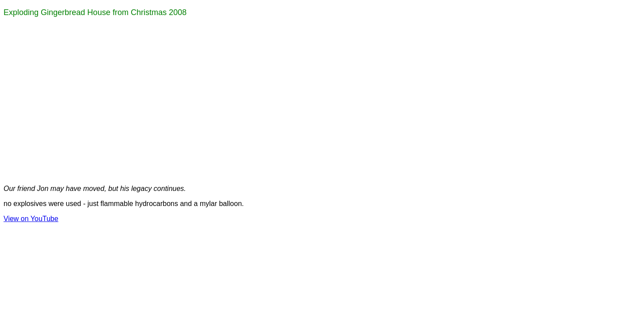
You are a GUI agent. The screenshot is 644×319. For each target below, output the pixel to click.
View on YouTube (31, 219)
